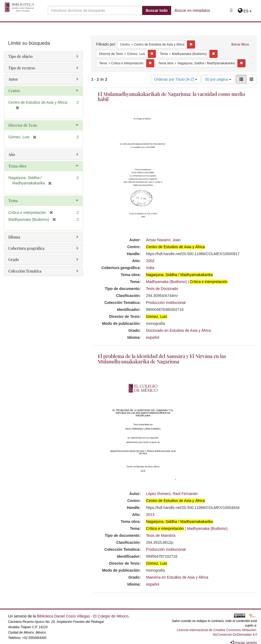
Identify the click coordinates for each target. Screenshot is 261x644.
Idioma (14, 237)
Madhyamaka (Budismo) (166, 282)
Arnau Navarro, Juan (163, 240)
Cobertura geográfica (26, 248)
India (150, 268)
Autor (13, 79)
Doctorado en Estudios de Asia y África (178, 330)
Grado (14, 260)
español (152, 337)
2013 (150, 515)
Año (12, 155)
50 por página (218, 79)
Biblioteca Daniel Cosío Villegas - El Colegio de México (82, 616)
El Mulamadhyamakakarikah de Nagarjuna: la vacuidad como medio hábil (171, 97)
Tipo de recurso (22, 68)
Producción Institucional (166, 303)
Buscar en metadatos (192, 10)
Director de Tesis (23, 125)
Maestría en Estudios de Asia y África (177, 577)
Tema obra (17, 166)
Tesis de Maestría (161, 535)
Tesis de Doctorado (162, 289)
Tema (13, 201)
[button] (245, 11)
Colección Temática (25, 271)
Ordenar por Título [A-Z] (175, 79)
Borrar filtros (240, 44)
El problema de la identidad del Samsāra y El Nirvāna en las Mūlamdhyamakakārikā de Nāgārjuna (162, 359)
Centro (14, 91)
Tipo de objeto (21, 56)
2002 (150, 261)
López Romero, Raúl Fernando (172, 494)
